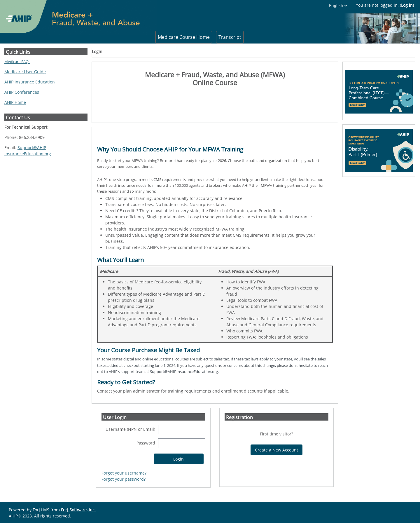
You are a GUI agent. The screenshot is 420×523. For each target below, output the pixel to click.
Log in (407, 5)
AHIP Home (15, 102)
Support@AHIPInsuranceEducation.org (28, 151)
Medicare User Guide (25, 72)
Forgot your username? (124, 473)
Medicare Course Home (184, 37)
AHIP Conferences (22, 92)
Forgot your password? (124, 479)
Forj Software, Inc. (78, 510)
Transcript (230, 37)
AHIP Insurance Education (30, 82)
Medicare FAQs (17, 62)
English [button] (336, 5)
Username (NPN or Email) (130, 429)
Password (146, 443)
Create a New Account (276, 450)
